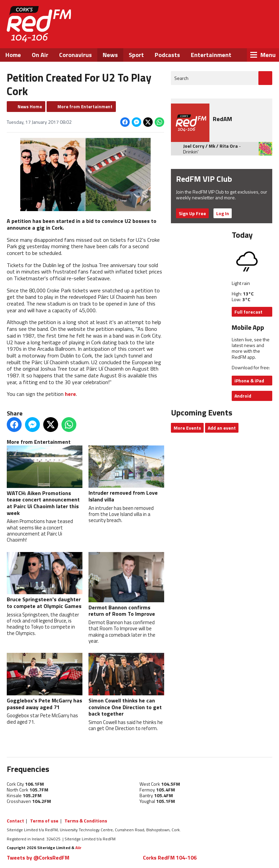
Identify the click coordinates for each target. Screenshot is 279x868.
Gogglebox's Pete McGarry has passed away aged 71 (45, 682)
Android (243, 396)
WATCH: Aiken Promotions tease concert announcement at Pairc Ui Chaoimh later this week (45, 481)
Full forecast (248, 312)
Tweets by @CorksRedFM (38, 858)
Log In (223, 213)
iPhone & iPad (249, 381)
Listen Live (229, 17)
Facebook (202, 36)
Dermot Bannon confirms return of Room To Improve (126, 585)
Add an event (222, 428)
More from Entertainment (85, 107)
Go (265, 78)
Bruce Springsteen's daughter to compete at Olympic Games (45, 581)
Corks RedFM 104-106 (170, 858)
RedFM (39, 24)
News (110, 55)
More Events (187, 428)
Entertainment (211, 55)
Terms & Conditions (86, 821)
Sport (136, 55)
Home (13, 55)
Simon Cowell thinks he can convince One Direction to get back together (126, 685)
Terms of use (44, 821)
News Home (30, 107)
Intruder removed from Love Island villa (126, 474)
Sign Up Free (192, 213)
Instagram (238, 36)
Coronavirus (75, 55)
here (70, 394)
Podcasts (167, 55)
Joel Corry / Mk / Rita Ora (210, 146)
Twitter (220, 36)
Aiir (78, 848)
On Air (40, 55)
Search (181, 78)
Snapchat (256, 36)
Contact (15, 821)
